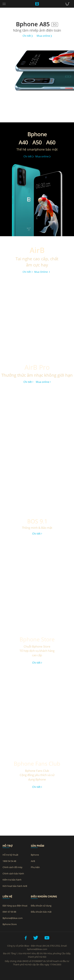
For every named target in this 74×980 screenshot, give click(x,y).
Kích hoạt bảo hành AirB (15, 886)
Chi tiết (28, 36)
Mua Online (42, 272)
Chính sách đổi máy (13, 867)
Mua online (44, 36)
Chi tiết (28, 272)
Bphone (35, 855)
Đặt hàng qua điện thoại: (15, 906)
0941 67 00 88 (9, 912)
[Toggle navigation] (4, 4)
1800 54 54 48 (9, 861)
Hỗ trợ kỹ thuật (10, 855)
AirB (33, 861)
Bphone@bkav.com (13, 918)
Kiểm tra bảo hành (12, 880)
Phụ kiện (35, 867)
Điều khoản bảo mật (41, 912)
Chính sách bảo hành (13, 874)
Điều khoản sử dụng (41, 906)
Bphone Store (10, 924)
